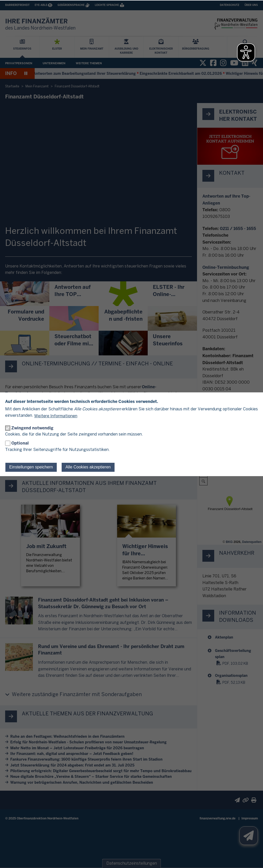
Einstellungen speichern (31, 467)
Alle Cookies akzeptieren (88, 467)
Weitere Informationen (56, 416)
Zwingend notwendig (32, 428)
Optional (20, 443)
